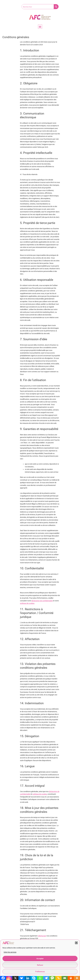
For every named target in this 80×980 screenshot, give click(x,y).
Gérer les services (10, 952)
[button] (76, 943)
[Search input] (38, 7)
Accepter (40, 959)
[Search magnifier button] (56, 7)
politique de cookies (27, 603)
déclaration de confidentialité (42, 601)
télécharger (42, 936)
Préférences (40, 972)
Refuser (40, 965)
